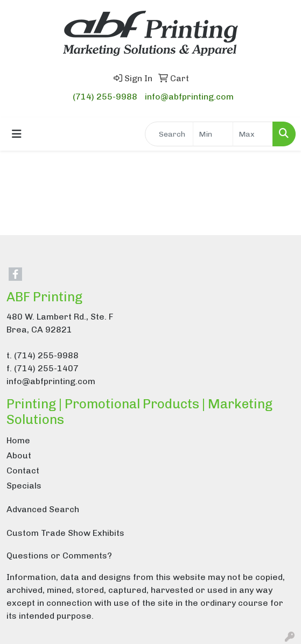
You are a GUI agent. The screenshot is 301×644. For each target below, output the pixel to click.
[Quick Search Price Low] (213, 134)
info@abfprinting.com (189, 97)
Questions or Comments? (59, 555)
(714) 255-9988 (105, 97)
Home (18, 440)
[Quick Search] (169, 134)
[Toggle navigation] (17, 134)
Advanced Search (43, 509)
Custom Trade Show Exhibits (65, 533)
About (19, 455)
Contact (23, 470)
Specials (24, 486)
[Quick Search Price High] (253, 134)
